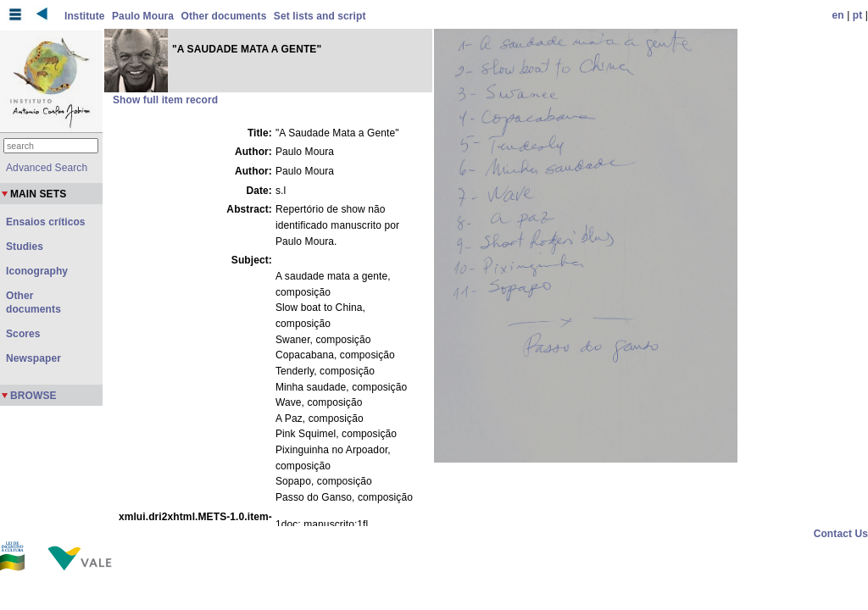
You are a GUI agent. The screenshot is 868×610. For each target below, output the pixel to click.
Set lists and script (320, 16)
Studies (25, 247)
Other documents (224, 16)
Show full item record (165, 100)
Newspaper (33, 358)
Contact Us (841, 534)
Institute (85, 16)
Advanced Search (47, 168)
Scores (23, 334)
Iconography (37, 271)
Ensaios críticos (46, 222)
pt (858, 15)
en (838, 15)
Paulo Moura (143, 16)
